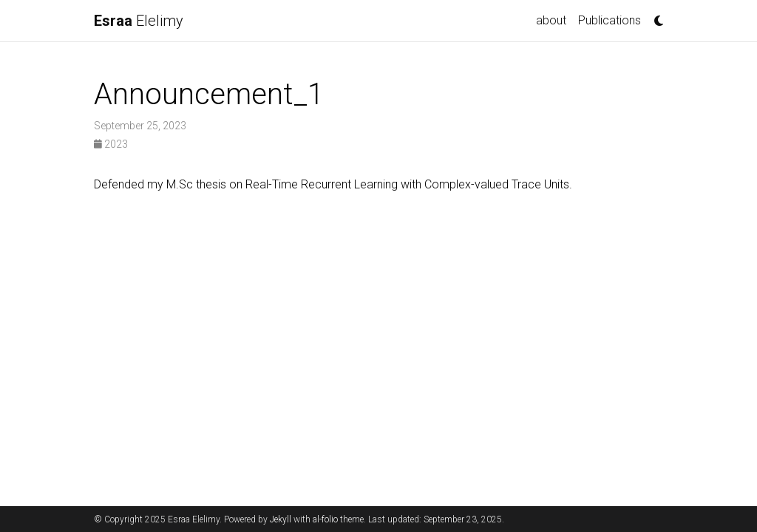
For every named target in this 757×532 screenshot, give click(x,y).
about (551, 20)
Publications (610, 20)
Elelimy (139, 21)
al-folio (325, 519)
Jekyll (281, 519)
